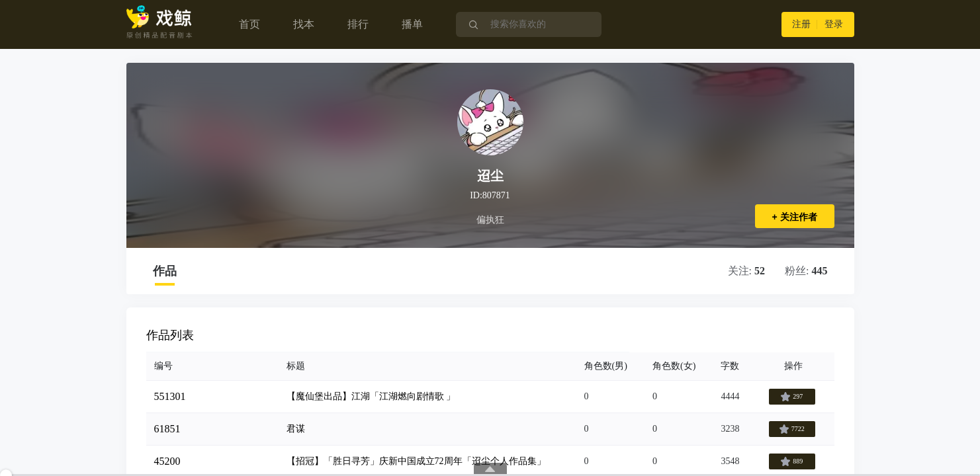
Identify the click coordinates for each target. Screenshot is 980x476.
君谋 (296, 429)
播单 (412, 24)
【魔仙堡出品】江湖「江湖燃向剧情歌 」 (371, 396)
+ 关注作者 (794, 217)
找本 (304, 24)
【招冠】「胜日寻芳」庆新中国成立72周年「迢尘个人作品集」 (416, 461)
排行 (358, 24)
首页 (249, 24)
